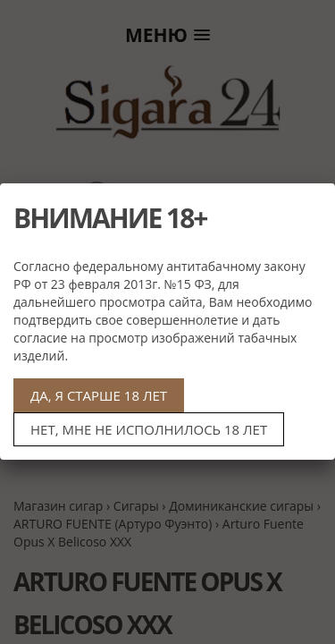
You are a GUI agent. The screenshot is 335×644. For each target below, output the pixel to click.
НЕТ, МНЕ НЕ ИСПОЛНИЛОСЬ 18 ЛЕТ (149, 429)
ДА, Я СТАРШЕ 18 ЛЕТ (99, 395)
